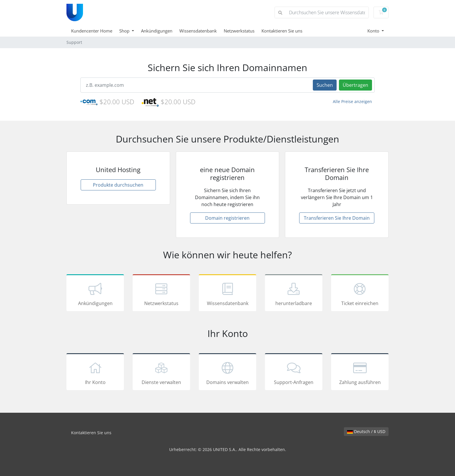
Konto (374, 31)
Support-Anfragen (294, 373)
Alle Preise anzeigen (352, 101)
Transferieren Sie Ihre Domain (337, 218)
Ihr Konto (95, 373)
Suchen (325, 85)
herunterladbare (294, 294)
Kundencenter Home (92, 31)
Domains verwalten (228, 373)
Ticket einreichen (360, 294)
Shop (125, 31)
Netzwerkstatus (239, 31)
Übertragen (355, 85)
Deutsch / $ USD (366, 431)
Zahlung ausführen (360, 373)
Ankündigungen (157, 31)
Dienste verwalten (161, 373)
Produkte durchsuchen (118, 185)
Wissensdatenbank (198, 31)
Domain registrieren (227, 218)
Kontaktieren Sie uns (282, 31)
